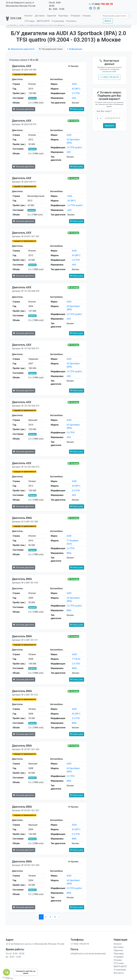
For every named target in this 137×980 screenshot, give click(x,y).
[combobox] (116, 16)
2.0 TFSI (76, 93)
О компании (58, 21)
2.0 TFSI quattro (74, 148)
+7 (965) (102, 4)
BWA (69, 553)
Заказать (109, 126)
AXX (74, 98)
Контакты (71, 21)
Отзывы (87, 16)
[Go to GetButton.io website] (6, 977)
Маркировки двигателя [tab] (21, 49)
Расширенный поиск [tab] (51, 49)
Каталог (29, 16)
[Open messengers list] (6, 972)
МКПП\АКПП (43, 21)
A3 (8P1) (76, 89)
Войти (108, 21)
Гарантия (51, 16)
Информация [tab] (75, 49)
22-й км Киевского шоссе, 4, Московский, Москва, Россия (21, 4)
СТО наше (30, 21)
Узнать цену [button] (77, 109)
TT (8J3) (76, 659)
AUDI (74, 84)
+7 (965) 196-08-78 (109, 77)
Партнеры (63, 16)
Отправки (75, 16)
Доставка (40, 16)
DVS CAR (14, 19)
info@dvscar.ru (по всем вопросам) (88, 954)
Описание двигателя (24, 109)
